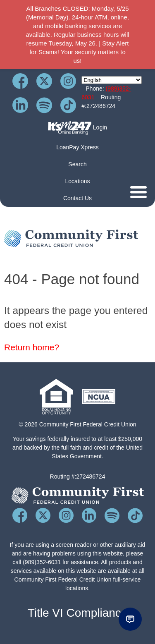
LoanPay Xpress (77, 147)
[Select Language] (112, 80)
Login (77, 128)
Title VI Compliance (78, 613)
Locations (78, 181)
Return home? (32, 347)
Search (77, 164)
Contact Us (77, 198)
